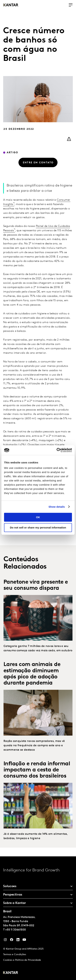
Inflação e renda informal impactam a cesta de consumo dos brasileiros (37, 776)
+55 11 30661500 (16, 930)
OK (38, 517)
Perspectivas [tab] (13, 895)
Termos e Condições (15, 955)
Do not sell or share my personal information (38, 528)
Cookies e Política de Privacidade (22, 960)
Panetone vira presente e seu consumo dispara (36, 592)
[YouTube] (18, 940)
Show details (57, 507)
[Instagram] (5, 940)
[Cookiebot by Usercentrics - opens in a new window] (57, 450)
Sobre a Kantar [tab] (15, 903)
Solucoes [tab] (10, 886)
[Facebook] (12, 940)
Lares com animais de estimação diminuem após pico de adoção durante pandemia (32, 680)
